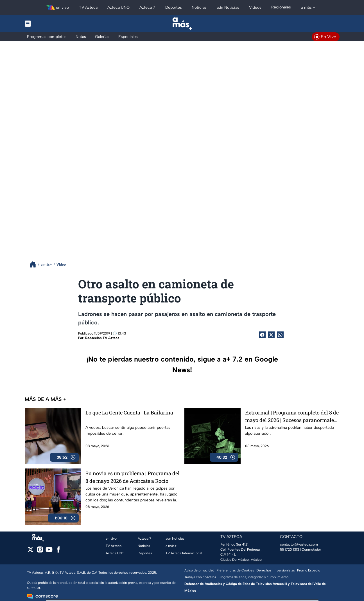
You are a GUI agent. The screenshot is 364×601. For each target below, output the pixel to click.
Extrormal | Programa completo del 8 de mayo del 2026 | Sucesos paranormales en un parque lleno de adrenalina (292, 416)
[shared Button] (280, 335)
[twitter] (30, 551)
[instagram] (40, 551)
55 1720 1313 (290, 550)
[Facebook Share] (262, 335)
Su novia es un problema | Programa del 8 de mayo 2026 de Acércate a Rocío (133, 477)
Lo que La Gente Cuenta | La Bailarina (129, 412)
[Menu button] (47, 24)
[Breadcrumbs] (35, 264)
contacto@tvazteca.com (299, 544)
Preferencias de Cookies (235, 570)
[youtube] (49, 551)
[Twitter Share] (271, 335)
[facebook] (58, 551)
